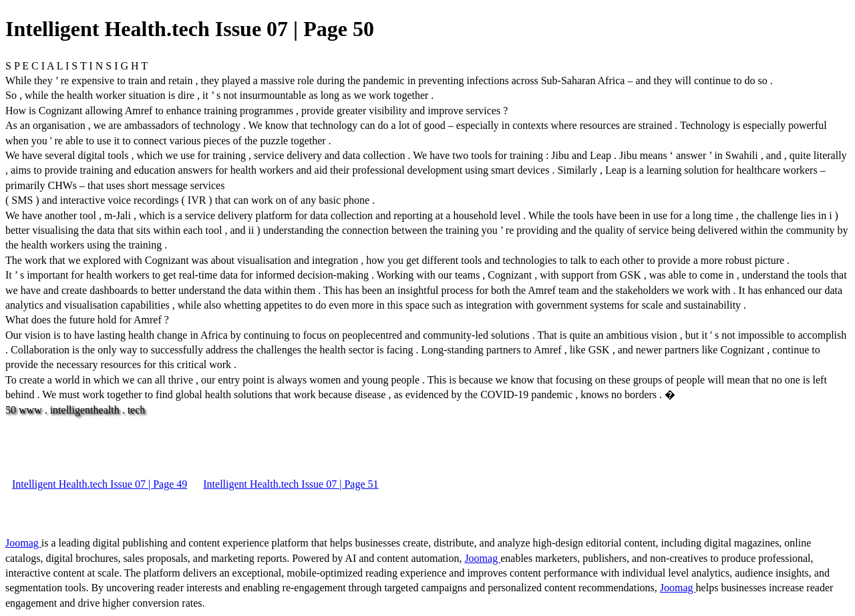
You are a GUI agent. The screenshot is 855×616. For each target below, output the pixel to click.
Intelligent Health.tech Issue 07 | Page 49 (100, 484)
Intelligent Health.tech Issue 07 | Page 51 (291, 484)
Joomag (23, 543)
